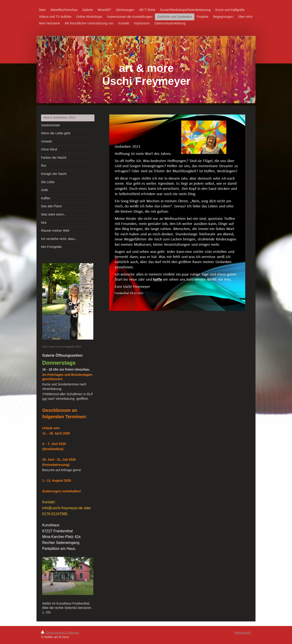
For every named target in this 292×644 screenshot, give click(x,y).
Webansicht (243, 633)
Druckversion (53, 633)
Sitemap (73, 633)
